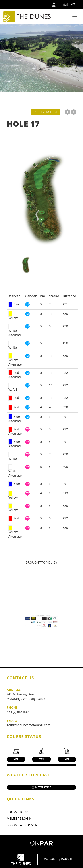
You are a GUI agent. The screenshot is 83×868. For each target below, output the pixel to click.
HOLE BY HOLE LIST (45, 112)
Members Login (19, 818)
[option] (41, 201)
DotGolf (66, 859)
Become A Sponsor (22, 825)
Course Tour (17, 812)
